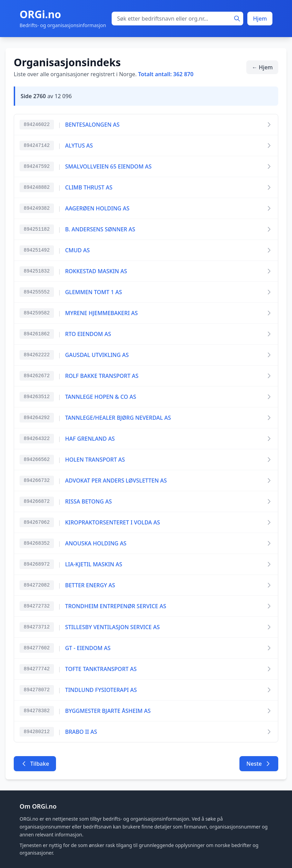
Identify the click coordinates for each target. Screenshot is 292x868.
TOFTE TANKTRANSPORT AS (101, 669)
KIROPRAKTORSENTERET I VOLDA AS (112, 522)
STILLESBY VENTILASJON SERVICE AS (112, 627)
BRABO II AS (81, 732)
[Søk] (237, 19)
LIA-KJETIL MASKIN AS (93, 564)
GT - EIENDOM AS (88, 648)
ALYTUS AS (79, 146)
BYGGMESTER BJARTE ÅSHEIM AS (108, 711)
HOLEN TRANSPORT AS (95, 460)
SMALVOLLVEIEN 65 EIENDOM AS (108, 166)
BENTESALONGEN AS (92, 125)
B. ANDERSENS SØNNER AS (100, 229)
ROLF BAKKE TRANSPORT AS (102, 376)
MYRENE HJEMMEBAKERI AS (101, 313)
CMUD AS (77, 250)
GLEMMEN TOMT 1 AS (93, 292)
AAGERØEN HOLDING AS (97, 208)
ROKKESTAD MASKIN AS (96, 271)
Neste (259, 764)
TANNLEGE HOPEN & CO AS (100, 397)
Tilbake (35, 764)
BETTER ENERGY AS (90, 585)
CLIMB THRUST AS (89, 187)
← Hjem (262, 67)
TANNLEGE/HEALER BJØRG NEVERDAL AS (118, 418)
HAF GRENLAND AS (90, 439)
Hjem (260, 19)
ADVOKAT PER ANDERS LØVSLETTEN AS (116, 481)
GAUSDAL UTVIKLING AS (97, 355)
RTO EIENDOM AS (88, 334)
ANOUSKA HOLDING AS (96, 543)
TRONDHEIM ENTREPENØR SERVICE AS (115, 606)
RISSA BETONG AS (88, 501)
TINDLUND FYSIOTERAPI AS (101, 690)
